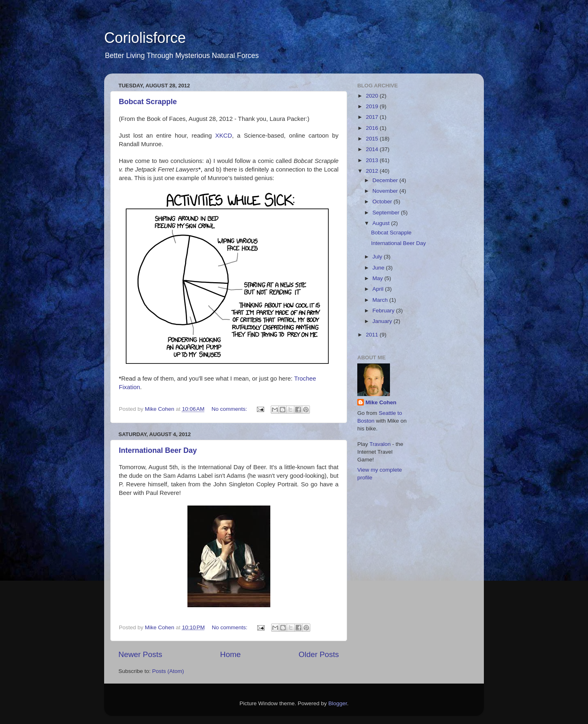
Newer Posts (140, 654)
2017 (373, 117)
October (383, 202)
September (387, 213)
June (379, 268)
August (382, 223)
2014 (373, 149)
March (381, 300)
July (378, 257)
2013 (373, 160)
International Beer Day (158, 450)
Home (230, 654)
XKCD (224, 136)
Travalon (380, 444)
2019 (373, 106)
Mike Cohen (381, 402)
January (383, 321)
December (386, 180)
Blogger (338, 703)
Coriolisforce (145, 38)
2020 (373, 96)
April (379, 289)
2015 (373, 139)
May (378, 278)
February (384, 311)
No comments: (230, 409)
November (386, 191)
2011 (373, 335)
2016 (373, 128)
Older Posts (319, 654)
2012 (373, 171)
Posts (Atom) (168, 671)
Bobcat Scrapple (148, 102)
